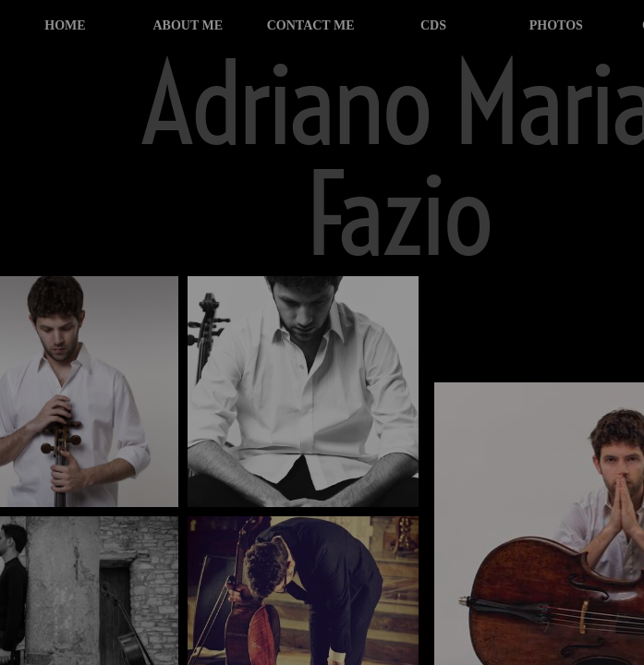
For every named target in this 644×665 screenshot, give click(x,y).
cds (433, 25)
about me (188, 25)
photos (556, 25)
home (65, 25)
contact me (311, 25)
